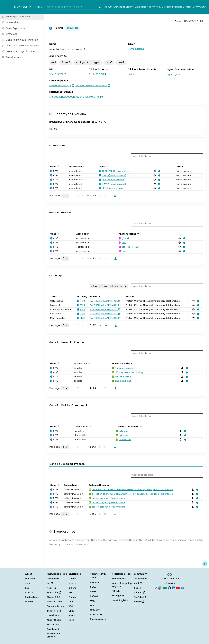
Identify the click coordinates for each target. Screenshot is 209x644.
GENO (72, 611)
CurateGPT (96, 615)
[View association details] (159, 171)
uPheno (72, 588)
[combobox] (74, 7)
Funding (29, 602)
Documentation (55, 606)
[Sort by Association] (84, 166)
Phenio (72, 597)
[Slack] (160, 588)
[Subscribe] (155, 588)
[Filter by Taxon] (109, 286)
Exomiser (95, 582)
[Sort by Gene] (58, 166)
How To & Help (55, 602)
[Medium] (165, 588)
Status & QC (54, 597)
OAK (92, 601)
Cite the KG (53, 615)
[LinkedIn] (174, 588)
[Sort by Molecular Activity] (134, 363)
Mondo (72, 579)
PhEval (94, 587)
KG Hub (116, 591)
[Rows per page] (65, 196)
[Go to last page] (105, 196)
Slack (138, 583)
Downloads (53, 579)
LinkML (93, 592)
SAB (27, 588)
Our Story (30, 579)
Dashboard (53, 629)
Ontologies (141, 7)
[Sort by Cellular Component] (140, 426)
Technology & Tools (160, 7)
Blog (137, 588)
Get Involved (140, 579)
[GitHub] (169, 588)
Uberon (72, 583)
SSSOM (94, 596)
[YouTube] (178, 588)
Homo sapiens (136, 49)
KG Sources (53, 625)
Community (200, 7)
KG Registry (118, 596)
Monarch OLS (119, 579)
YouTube (140, 597)
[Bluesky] (182, 588)
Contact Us (31, 592)
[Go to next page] (99, 196)
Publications (32, 597)
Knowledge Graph (123, 7)
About (108, 7)
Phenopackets (98, 619)
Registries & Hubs (182, 7)
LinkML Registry (120, 600)
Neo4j (51, 588)
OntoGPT (95, 610)
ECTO (71, 620)
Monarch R (54, 592)
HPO (71, 592)
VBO (71, 606)
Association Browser (53, 635)
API (50, 583)
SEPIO (72, 615)
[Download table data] (115, 196)
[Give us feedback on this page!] (205, 564)
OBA (71, 602)
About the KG (54, 620)
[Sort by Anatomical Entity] (140, 234)
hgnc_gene (174, 74)
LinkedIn (139, 592)
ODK (92, 605)
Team (28, 583)
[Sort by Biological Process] (111, 485)
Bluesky (139, 602)
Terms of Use (54, 611)
